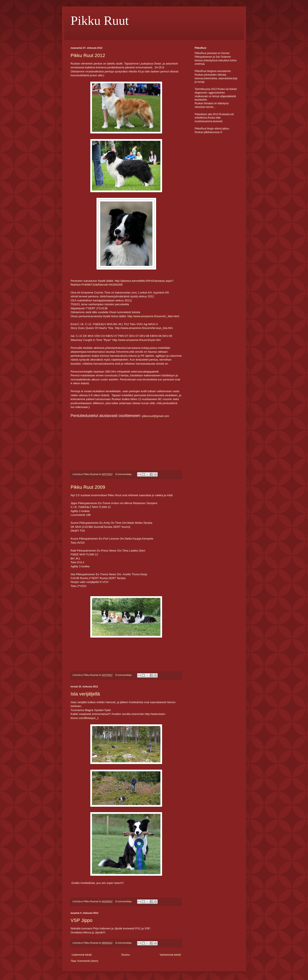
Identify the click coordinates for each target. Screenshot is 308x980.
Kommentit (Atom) (88, 961)
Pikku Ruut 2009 (88, 487)
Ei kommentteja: (124, 474)
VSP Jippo (81, 920)
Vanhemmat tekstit (170, 955)
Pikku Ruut (100, 21)
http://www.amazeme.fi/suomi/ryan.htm (136, 340)
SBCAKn (111, 372)
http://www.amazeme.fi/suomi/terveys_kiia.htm (144, 328)
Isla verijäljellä (85, 694)
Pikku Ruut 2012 (88, 55)
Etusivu (126, 955)
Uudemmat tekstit (82, 955)
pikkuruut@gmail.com (156, 416)
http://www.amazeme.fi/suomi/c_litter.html (153, 316)
